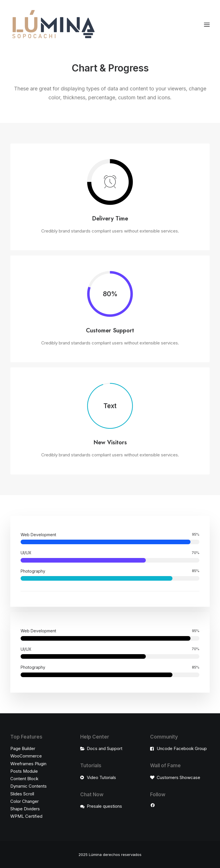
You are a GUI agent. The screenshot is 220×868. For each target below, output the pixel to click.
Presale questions (104, 806)
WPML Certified (26, 816)
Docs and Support (105, 748)
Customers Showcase (178, 777)
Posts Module (24, 771)
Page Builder (23, 748)
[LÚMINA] (53, 25)
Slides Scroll (22, 794)
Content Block (24, 779)
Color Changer (24, 801)
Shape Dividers (25, 809)
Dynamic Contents (29, 786)
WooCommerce (26, 756)
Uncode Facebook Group (182, 748)
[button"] (153, 806)
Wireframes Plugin (28, 764)
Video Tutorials (101, 777)
